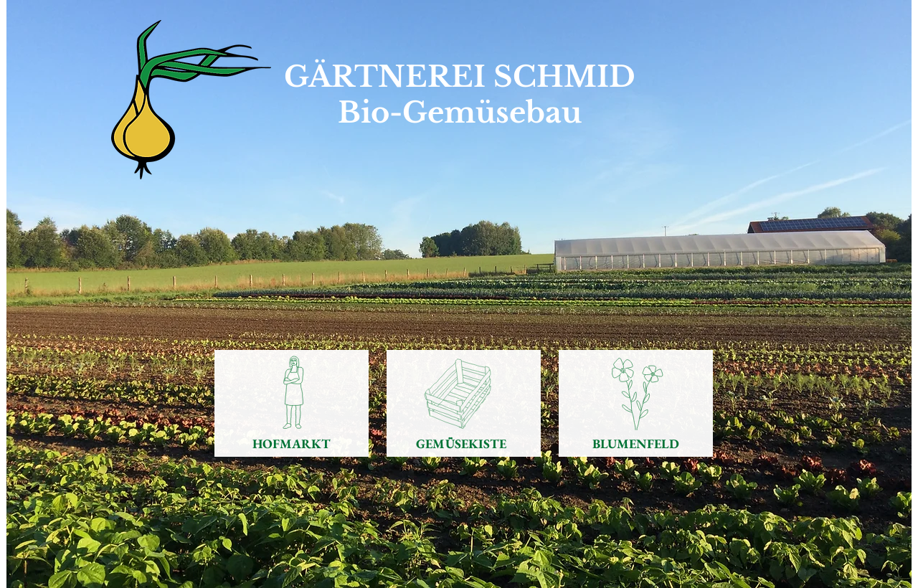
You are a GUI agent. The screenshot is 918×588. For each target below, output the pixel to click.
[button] (459, 294)
